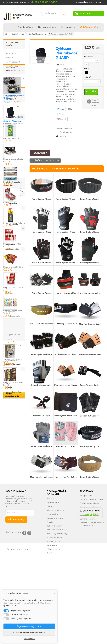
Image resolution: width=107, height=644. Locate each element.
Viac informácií (29, 639)
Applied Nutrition (14, 69)
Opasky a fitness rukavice (13, 517)
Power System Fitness (41, 199)
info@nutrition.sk (92, 617)
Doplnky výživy (24, 27)
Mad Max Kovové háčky (66, 293)
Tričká (10, 497)
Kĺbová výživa (53, 583)
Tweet (61, 109)
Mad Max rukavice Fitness (66, 385)
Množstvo (88, 57)
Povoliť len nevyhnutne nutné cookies (29, 633)
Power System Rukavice (42, 354)
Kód (57, 65)
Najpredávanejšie (15, 175)
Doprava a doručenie (88, 576)
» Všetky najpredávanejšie (12, 453)
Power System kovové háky (90, 293)
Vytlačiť (63, 136)
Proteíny (50, 568)
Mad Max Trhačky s (41, 416)
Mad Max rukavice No (66, 446)
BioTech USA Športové (90, 416)
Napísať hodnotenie (64, 129)
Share (71, 109)
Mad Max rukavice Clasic (66, 354)
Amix (9, 57)
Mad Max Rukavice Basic (90, 324)
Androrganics (12, 61)
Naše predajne (86, 565)
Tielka (10, 493)
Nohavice (11, 506)
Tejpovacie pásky (14, 511)
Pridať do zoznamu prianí (95, 103)
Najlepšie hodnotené (13, 528)
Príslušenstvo (13, 524)
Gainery (50, 576)
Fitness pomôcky (46, 27)
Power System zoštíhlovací (66, 416)
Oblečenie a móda (89, 27)
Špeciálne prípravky (55, 587)
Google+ (61, 114)
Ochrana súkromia (88, 588)
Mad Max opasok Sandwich (66, 324)
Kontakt (99, 2)
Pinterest (62, 119)
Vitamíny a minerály (55, 579)
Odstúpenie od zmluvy (89, 584)
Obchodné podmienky (89, 572)
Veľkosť (88, 77)
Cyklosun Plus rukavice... (14, 159)
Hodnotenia (40, 153)
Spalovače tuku (53, 572)
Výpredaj (9, 537)
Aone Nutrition (13, 65)
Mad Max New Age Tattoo (66, 477)
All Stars (10, 52)
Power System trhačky (90, 385)
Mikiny (10, 502)
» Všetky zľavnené (11, 125)
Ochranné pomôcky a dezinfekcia (14, 543)
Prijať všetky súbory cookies (29, 626)
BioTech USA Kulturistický (42, 324)
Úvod (8, 27)
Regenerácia (67, 27)
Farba (87, 69)
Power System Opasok (90, 446)
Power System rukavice (41, 385)
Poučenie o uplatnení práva (91, 569)
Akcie (8, 532)
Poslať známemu (67, 132)
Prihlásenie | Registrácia (84, 2)
